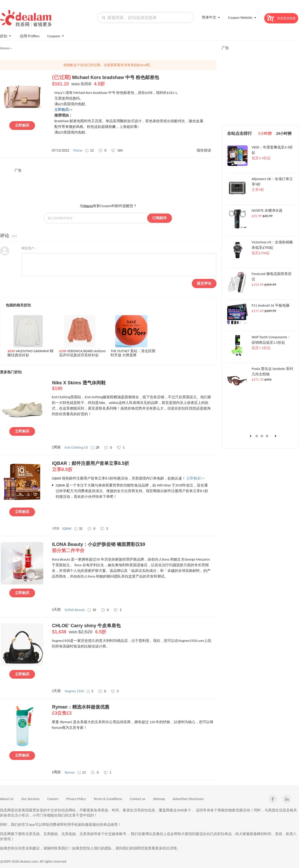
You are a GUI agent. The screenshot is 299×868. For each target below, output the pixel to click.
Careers (53, 799)
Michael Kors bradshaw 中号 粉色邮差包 (134, 81)
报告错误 (204, 150)
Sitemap (159, 799)
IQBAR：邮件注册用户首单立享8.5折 (134, 467)
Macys (78, 150)
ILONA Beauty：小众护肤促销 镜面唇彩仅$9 (134, 548)
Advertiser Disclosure (188, 799)
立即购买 (22, 125)
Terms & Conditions (108, 799)
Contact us (138, 799)
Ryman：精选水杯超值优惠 (134, 710)
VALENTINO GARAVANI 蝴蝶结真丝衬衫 (30, 353)
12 (89, 150)
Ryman (70, 772)
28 (95, 448)
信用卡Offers (30, 36)
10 (92, 610)
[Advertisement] (108, 184)
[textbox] (146, 17)
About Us (7, 799)
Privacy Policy (76, 799)
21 (82, 772)
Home (5, 48)
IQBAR (67, 529)
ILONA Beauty (75, 610)
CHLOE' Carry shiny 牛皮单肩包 (134, 629)
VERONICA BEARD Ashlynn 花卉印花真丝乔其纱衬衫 (82, 353)
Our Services (31, 799)
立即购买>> (195, 478)
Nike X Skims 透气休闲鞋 (134, 386)
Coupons (56, 36)
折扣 (6, 36)
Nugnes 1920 (74, 691)
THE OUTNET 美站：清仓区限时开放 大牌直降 (133, 353)
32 (78, 529)
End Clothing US (76, 448)
